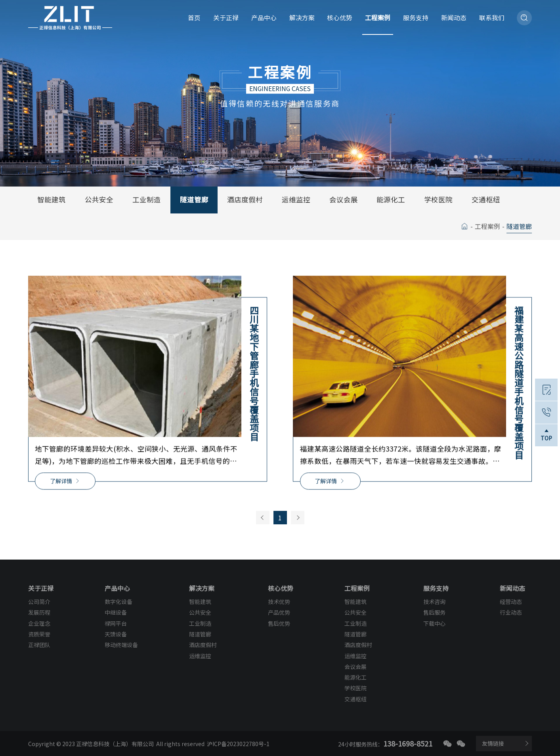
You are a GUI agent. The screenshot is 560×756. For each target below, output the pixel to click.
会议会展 (344, 199)
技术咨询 (434, 602)
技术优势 (279, 602)
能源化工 (391, 199)
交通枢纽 (486, 199)
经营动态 (511, 602)
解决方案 (302, 18)
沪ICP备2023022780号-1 (238, 744)
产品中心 (264, 18)
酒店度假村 (245, 199)
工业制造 (147, 199)
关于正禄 (226, 18)
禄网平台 (116, 623)
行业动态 (511, 612)
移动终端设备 (121, 645)
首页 (194, 18)
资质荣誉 (39, 634)
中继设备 (116, 612)
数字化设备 (118, 602)
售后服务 (434, 612)
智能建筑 (52, 199)
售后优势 (279, 623)
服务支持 (416, 18)
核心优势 (340, 18)
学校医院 (438, 199)
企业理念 (39, 623)
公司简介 (39, 602)
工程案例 (378, 18)
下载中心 (434, 623)
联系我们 (492, 18)
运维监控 (296, 199)
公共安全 (99, 199)
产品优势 (279, 612)
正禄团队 (39, 645)
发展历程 (39, 612)
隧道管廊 (194, 199)
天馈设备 (116, 634)
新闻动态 (454, 18)
